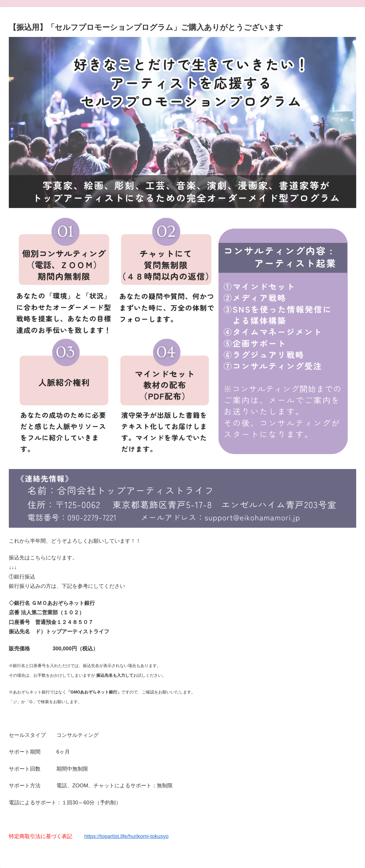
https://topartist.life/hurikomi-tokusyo (126, 836)
